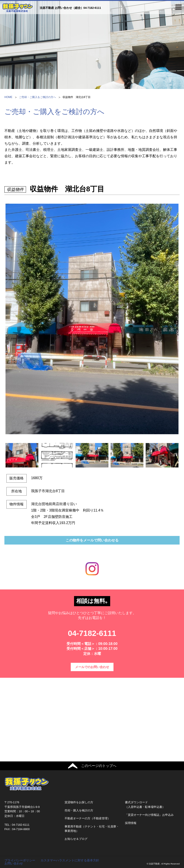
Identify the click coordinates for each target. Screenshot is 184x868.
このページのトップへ (99, 766)
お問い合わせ (14, 863)
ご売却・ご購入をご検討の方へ (37, 97)
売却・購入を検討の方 (79, 810)
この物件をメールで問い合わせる (92, 540)
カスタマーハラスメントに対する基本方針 (70, 860)
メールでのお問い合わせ (92, 667)
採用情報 (131, 823)
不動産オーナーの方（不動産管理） (87, 818)
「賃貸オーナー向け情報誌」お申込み (149, 815)
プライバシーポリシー (20, 860)
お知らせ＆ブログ (76, 839)
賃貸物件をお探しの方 (79, 802)
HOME (8, 97)
